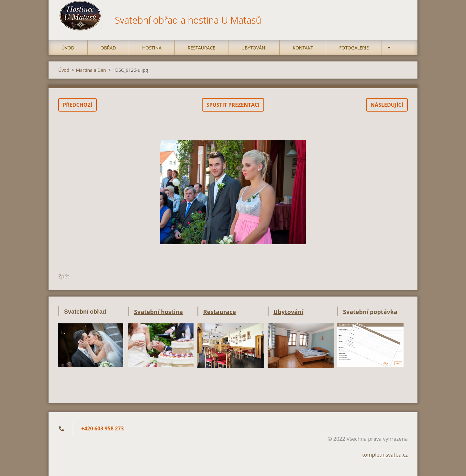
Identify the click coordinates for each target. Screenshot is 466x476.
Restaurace (201, 48)
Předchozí (78, 105)
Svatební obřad (85, 312)
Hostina (152, 48)
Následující (387, 105)
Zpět (64, 276)
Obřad (108, 48)
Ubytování (254, 48)
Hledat (401, 19)
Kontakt (303, 48)
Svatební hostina (158, 312)
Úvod (68, 48)
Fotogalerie (354, 48)
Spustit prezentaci (233, 105)
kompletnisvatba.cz (385, 455)
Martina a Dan (91, 70)
